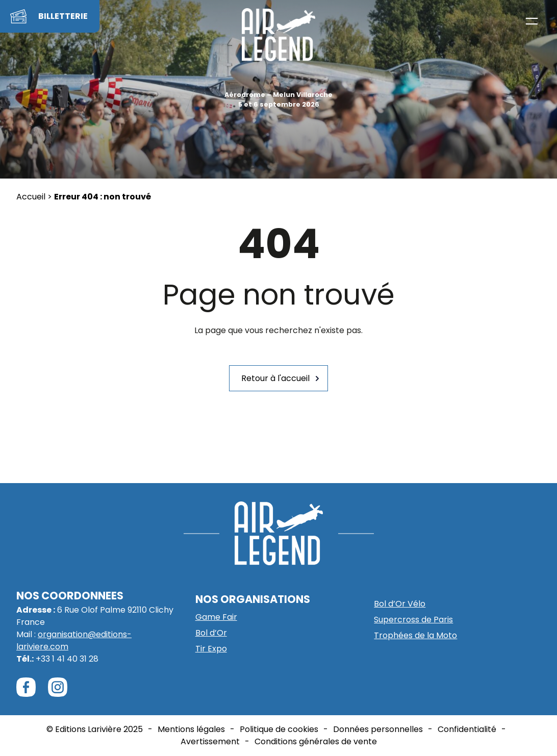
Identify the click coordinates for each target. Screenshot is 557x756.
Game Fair (216, 617)
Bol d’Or (211, 633)
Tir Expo (211, 649)
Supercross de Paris (413, 620)
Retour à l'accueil (275, 378)
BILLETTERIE (63, 16)
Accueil (31, 197)
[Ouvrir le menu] (532, 21)
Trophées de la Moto (415, 635)
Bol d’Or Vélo (400, 604)
